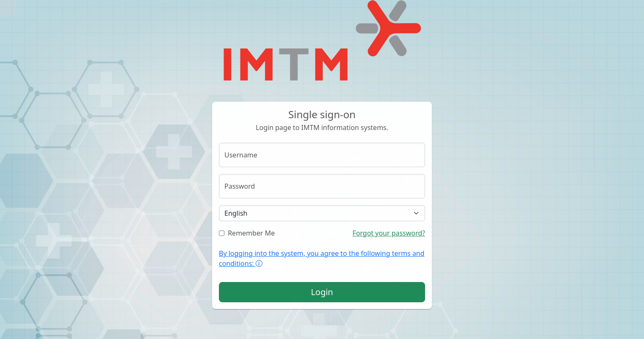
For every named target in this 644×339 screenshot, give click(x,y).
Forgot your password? (389, 233)
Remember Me (247, 233)
